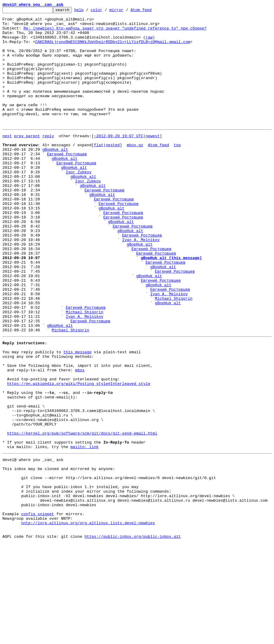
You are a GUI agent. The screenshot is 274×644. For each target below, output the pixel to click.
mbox (80, 439)
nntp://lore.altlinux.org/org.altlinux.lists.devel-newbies (88, 621)
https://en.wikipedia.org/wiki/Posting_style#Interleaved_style (79, 456)
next (7, 160)
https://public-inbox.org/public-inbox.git (133, 637)
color (106, 11)
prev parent (27, 160)
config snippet (37, 610)
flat (99, 171)
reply (48, 160)
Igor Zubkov (79, 203)
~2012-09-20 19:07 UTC (119, 160)
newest (153, 160)
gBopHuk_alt (55, 176)
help (88, 11)
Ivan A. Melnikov (141, 285)
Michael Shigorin (174, 355)
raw (149, 43)
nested (113, 171)
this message (78, 418)
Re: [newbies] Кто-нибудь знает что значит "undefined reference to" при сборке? (115, 33)
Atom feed (150, 11)
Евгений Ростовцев (67, 182)
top (177, 171)
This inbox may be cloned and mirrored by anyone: (59, 556)
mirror (126, 11)
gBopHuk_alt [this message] (171, 306)
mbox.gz (135, 171)
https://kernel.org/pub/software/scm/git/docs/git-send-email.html (82, 515)
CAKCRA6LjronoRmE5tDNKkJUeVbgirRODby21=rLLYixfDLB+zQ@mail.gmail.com (113, 49)
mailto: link (85, 531)
